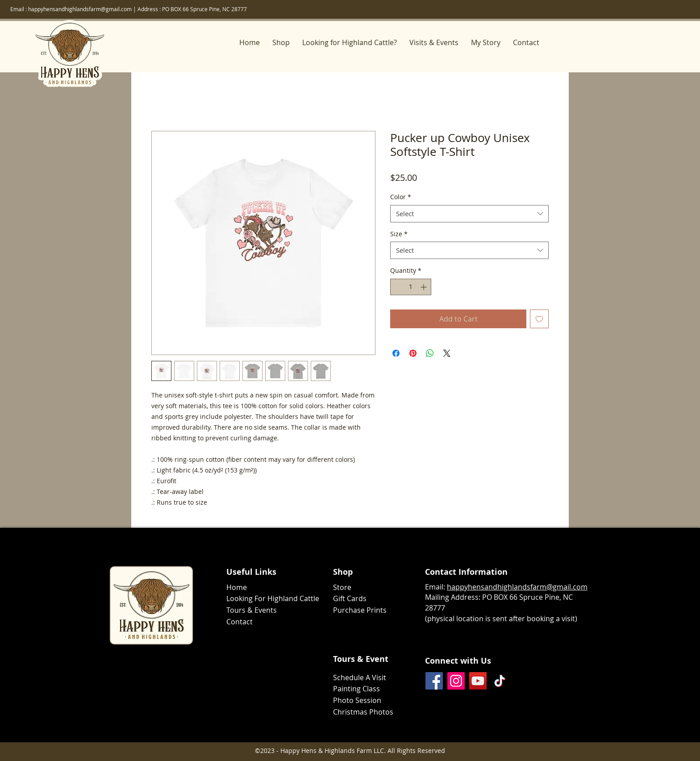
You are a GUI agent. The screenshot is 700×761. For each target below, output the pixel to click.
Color (401, 197)
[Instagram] (456, 681)
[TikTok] (500, 681)
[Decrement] (397, 287)
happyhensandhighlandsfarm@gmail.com (80, 9)
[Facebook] (434, 681)
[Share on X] (447, 353)
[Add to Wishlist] (539, 319)
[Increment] (424, 287)
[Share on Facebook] (396, 353)
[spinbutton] (411, 287)
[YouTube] (478, 681)
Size (399, 234)
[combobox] (469, 214)
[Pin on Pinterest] (413, 353)
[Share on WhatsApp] (430, 353)
